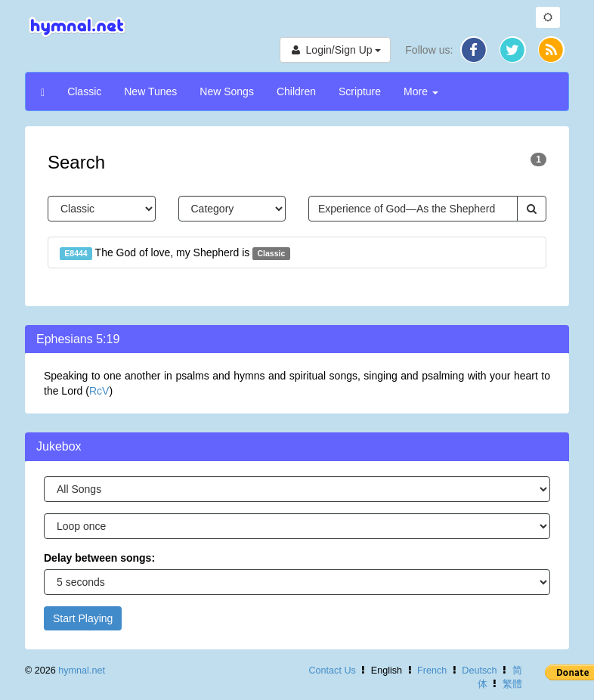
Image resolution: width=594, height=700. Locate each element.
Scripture (360, 91)
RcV (99, 391)
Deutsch (479, 671)
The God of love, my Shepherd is (175, 253)
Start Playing (83, 618)
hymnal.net (82, 671)
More (421, 91)
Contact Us (332, 671)
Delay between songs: (99, 558)
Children (296, 91)
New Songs (227, 91)
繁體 (512, 684)
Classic (84, 91)
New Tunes (150, 91)
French (432, 671)
